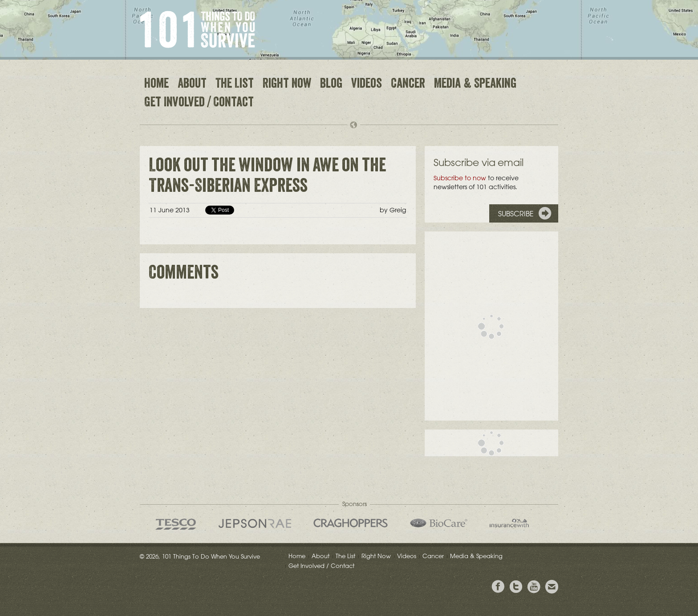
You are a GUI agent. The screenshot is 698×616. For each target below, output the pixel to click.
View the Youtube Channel (534, 587)
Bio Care (439, 523)
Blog (331, 85)
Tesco (176, 524)
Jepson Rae (255, 523)
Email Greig (552, 587)
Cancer (408, 85)
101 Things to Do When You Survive (197, 29)
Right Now (287, 85)
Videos (367, 85)
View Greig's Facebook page (498, 587)
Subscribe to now (460, 178)
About (192, 85)
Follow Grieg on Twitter (516, 587)
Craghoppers (351, 523)
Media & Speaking (475, 85)
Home (156, 85)
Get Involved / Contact (199, 103)
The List (235, 85)
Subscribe (516, 214)
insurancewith (509, 523)
